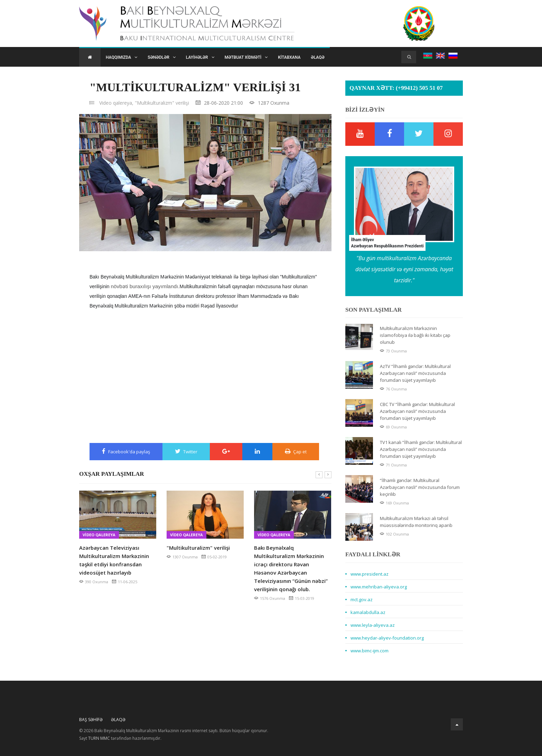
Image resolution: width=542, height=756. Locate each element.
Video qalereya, (116, 103)
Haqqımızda (122, 57)
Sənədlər (162, 57)
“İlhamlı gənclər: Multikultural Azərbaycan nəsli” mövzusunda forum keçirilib (420, 487)
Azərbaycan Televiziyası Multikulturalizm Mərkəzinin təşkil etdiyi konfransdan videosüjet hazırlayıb (114, 560)
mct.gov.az (362, 599)
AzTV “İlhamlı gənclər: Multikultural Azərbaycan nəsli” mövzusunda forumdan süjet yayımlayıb (415, 373)
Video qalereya (99, 535)
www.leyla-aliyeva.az (373, 625)
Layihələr (200, 57)
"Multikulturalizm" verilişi (162, 103)
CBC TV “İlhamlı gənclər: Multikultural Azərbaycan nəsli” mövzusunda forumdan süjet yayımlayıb (417, 411)
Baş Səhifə (91, 720)
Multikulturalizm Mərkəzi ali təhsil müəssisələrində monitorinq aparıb (416, 522)
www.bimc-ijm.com (370, 651)
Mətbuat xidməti (246, 57)
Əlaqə (317, 57)
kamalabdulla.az (368, 612)
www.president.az (370, 574)
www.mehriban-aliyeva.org (379, 587)
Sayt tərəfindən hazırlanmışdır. (120, 738)
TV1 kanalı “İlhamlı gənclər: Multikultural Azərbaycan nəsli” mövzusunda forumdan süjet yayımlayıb (421, 449)
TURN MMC (99, 738)
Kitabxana (289, 57)
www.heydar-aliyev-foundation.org (387, 638)
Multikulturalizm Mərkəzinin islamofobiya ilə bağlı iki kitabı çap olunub (415, 335)
